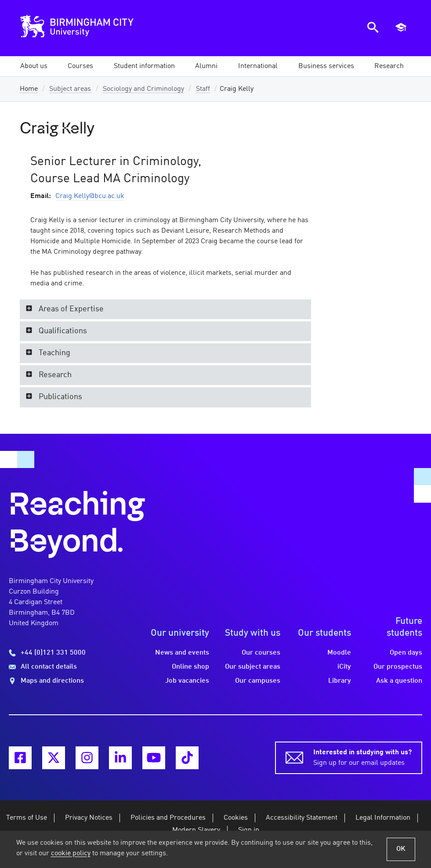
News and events (182, 653)
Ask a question (399, 681)
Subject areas (70, 89)
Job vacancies (187, 681)
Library (340, 681)
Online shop (190, 667)
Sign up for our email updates (362, 757)
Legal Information (383, 818)
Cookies (236, 818)
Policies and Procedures (168, 818)
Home (29, 89)
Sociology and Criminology (143, 89)
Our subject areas (253, 667)
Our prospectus (398, 667)
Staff (203, 89)
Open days (406, 653)
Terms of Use (27, 818)
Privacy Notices (89, 818)
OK (401, 849)
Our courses (261, 653)
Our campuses (258, 681)
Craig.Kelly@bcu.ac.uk (90, 196)
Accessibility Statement (302, 818)
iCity (344, 667)
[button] (34, 66)
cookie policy (71, 854)
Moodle (339, 653)
